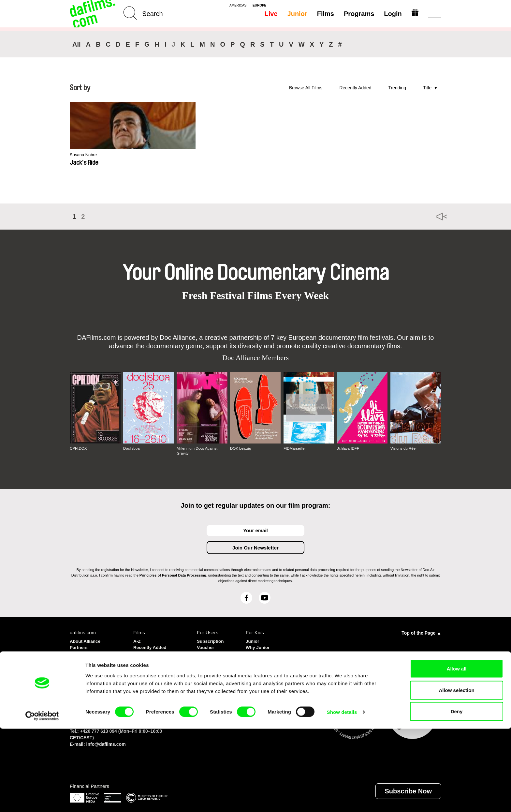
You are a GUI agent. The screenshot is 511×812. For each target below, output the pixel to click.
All (77, 44)
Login (392, 14)
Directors (144, 664)
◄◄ (433, 217)
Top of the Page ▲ (421, 632)
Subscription (212, 640)
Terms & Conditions (93, 658)
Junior (296, 14)
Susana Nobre (85, 155)
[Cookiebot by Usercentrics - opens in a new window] (42, 799)
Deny (457, 795)
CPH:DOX (79, 448)
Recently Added (355, 88)
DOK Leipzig (241, 448)
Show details (342, 795)
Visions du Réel (404, 448)
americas (238, 6)
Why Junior (259, 646)
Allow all (457, 752)
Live (270, 14)
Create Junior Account (262, 655)
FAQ (202, 658)
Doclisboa (132, 448)
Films (324, 14)
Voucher (206, 646)
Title (427, 88)
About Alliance (87, 640)
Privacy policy (86, 652)
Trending (397, 88)
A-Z (137, 640)
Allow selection (456, 773)
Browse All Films (306, 88)
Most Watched (150, 658)
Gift (201, 652)
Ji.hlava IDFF (349, 448)
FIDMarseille (294, 448)
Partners (80, 646)
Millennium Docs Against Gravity (198, 451)
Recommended (151, 652)
